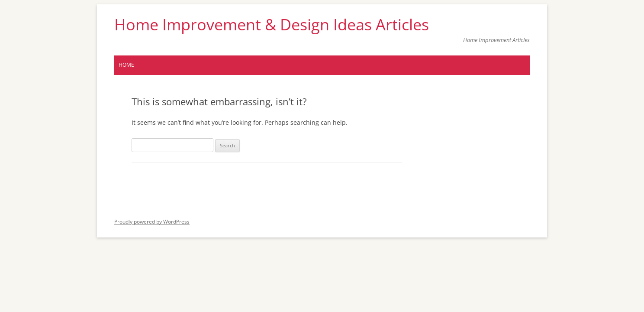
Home (126, 65)
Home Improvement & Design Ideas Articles (272, 25)
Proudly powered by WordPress (152, 222)
